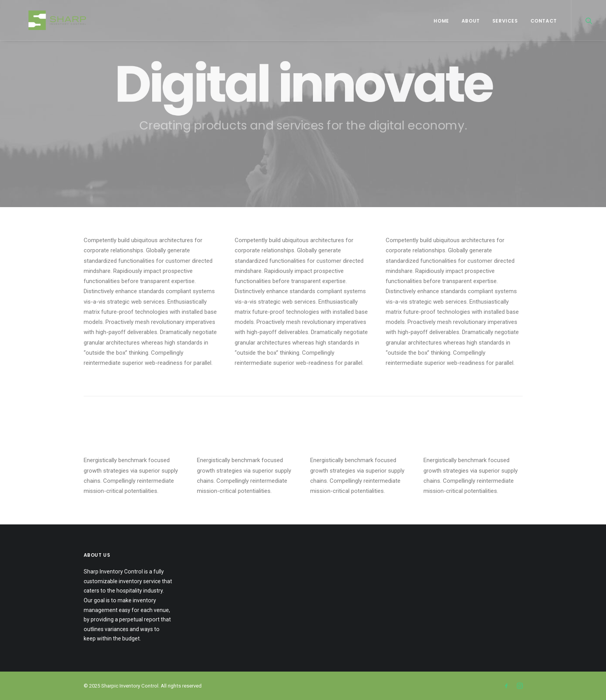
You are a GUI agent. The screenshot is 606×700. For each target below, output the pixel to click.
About (471, 21)
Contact (544, 21)
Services (505, 21)
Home (441, 21)
